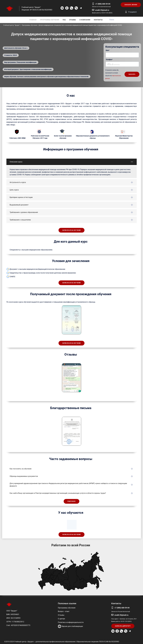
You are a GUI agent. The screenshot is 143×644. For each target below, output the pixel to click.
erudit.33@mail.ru (102, 10)
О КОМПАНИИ (85, 20)
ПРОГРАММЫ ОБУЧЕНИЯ (50, 20)
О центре (61, 619)
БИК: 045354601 (13, 614)
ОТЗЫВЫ (73, 20)
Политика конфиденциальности (71, 622)
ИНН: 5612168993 (13, 618)
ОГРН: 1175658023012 (15, 622)
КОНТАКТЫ (98, 20)
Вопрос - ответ (64, 611)
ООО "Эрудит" (12, 611)
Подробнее (71, 501)
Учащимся (132, 12)
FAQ (64, 20)
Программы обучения (67, 608)
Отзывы (61, 615)
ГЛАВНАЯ (33, 20)
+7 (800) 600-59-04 (103, 4)
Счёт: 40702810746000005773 (18, 625)
